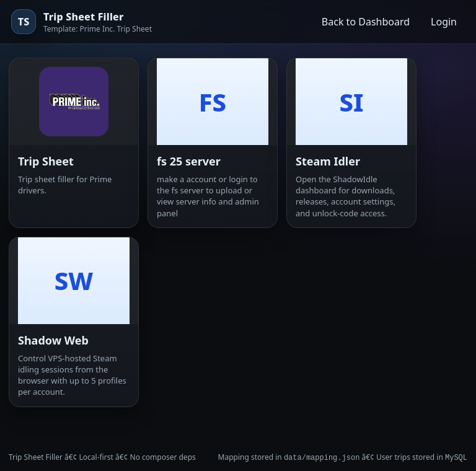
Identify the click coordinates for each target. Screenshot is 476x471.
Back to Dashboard (366, 22)
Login (444, 22)
